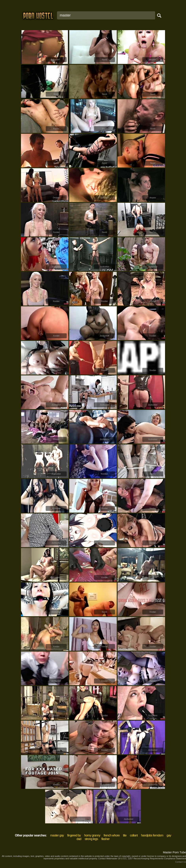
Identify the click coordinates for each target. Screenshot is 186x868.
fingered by (74, 835)
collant (134, 835)
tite (125, 835)
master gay (57, 835)
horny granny (92, 835)
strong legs (91, 839)
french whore (112, 835)
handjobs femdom (152, 835)
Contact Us (181, 862)
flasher (105, 839)
